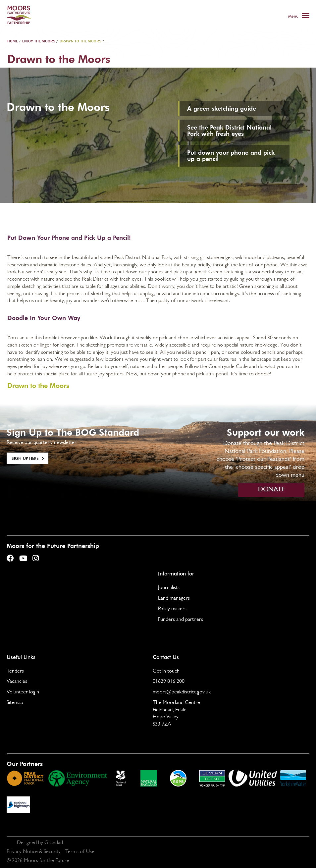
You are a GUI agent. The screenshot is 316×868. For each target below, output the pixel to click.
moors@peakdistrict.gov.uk (182, 692)
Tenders (15, 672)
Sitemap (15, 703)
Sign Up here (25, 458)
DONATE (271, 490)
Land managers (174, 599)
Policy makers (172, 609)
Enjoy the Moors (39, 41)
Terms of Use (80, 852)
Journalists (169, 588)
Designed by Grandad (40, 843)
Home (13, 41)
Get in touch (166, 672)
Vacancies (17, 682)
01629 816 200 (169, 682)
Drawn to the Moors (38, 385)
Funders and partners (181, 620)
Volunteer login (23, 692)
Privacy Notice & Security (34, 852)
